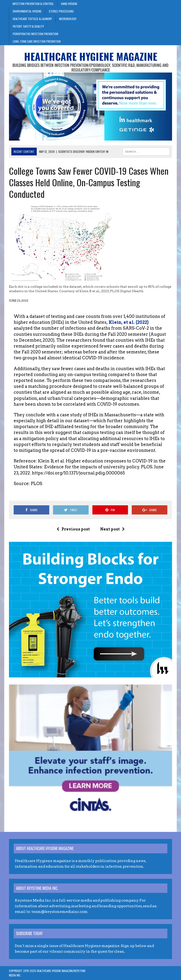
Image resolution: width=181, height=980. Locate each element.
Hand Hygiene (69, 4)
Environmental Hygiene (27, 11)
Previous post (73, 529)
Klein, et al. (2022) (128, 322)
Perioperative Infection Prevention (35, 34)
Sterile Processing (61, 11)
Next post (112, 529)
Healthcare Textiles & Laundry (32, 19)
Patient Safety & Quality (28, 26)
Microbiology (68, 19)
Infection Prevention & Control (33, 4)
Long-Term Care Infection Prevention (37, 41)
